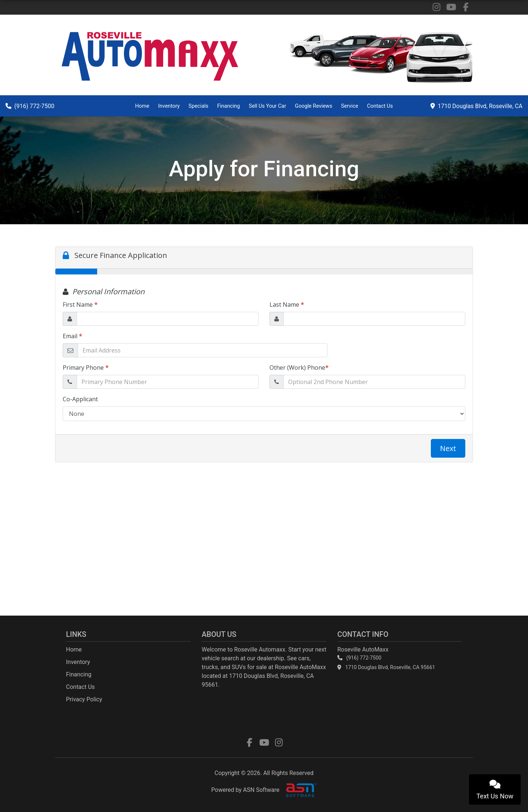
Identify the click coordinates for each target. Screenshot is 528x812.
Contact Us (380, 106)
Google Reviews (313, 106)
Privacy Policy (84, 699)
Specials (198, 106)
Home (142, 106)
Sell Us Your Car (267, 106)
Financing (228, 106)
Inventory (169, 106)
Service (350, 106)
